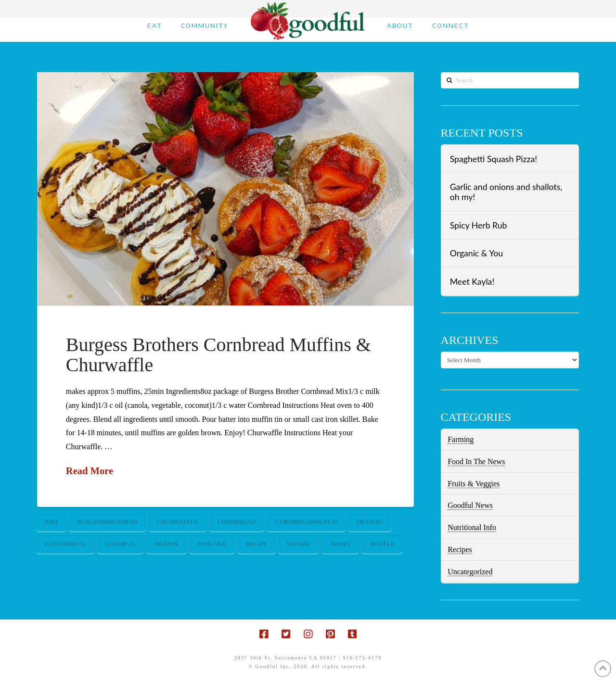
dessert (370, 522)
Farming (461, 439)
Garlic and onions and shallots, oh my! (506, 192)
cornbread (237, 522)
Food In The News (476, 461)
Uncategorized (470, 572)
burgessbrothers (107, 522)
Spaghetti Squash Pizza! (494, 159)
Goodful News (470, 505)
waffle (382, 544)
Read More (90, 471)
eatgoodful (65, 544)
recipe (256, 544)
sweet (340, 544)
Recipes (460, 549)
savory (299, 544)
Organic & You (476, 253)
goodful (120, 544)
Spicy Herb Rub (479, 225)
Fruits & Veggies (474, 484)
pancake (212, 544)
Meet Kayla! (472, 282)
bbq (51, 522)
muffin (166, 544)
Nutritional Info (472, 527)
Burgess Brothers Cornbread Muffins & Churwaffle (218, 355)
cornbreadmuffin (306, 522)
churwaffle (178, 522)
